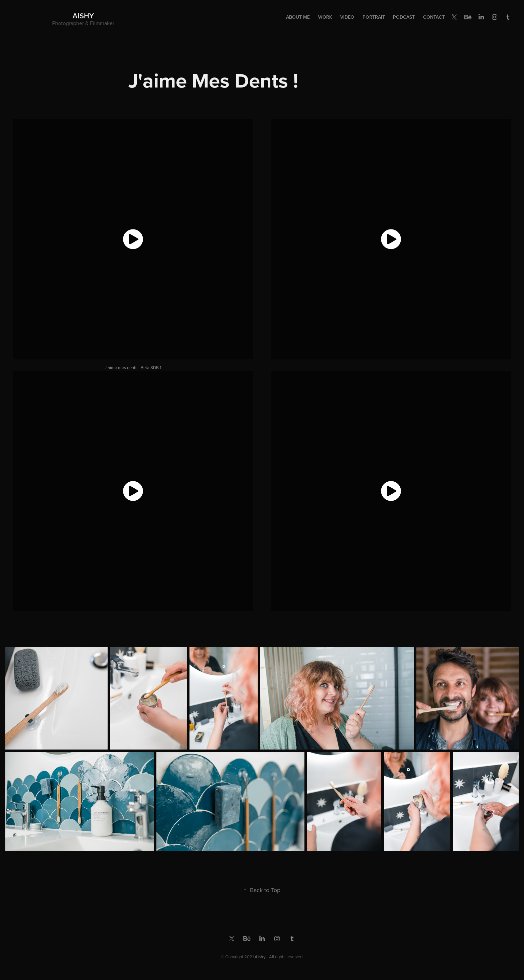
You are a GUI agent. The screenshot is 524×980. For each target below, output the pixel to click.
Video (347, 17)
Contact (434, 17)
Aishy (83, 16)
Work (325, 17)
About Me (298, 17)
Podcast (404, 17)
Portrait (374, 17)
